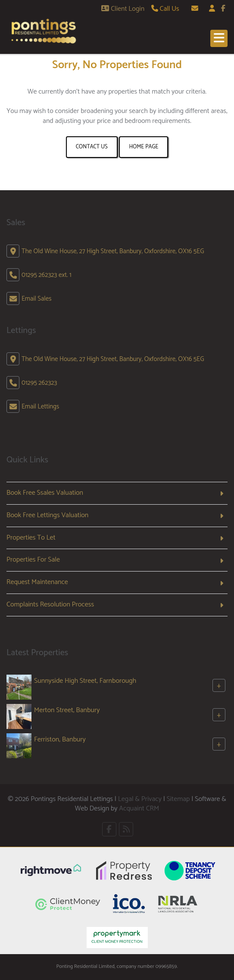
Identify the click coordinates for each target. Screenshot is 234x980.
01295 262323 (39, 383)
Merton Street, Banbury (67, 710)
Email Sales (37, 299)
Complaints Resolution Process (50, 605)
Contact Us (92, 147)
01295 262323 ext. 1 (47, 275)
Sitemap (178, 799)
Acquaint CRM (139, 809)
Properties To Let (31, 538)
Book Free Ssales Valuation (45, 493)
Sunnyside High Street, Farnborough (85, 681)
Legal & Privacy (140, 799)
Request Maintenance (37, 582)
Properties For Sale (33, 560)
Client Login (123, 9)
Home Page (144, 147)
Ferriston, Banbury (60, 740)
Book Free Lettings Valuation (47, 515)
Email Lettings (40, 407)
